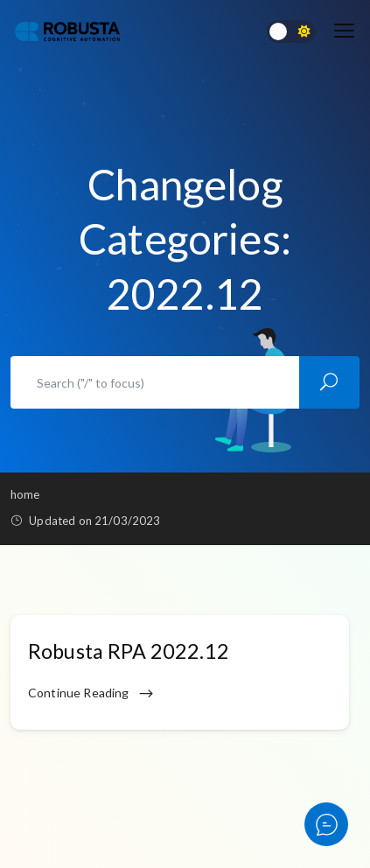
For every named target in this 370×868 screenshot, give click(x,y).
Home (25, 494)
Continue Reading (91, 694)
